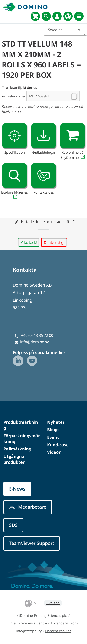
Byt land (53, 603)
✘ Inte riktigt (54, 242)
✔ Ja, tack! (29, 242)
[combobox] (65, 30)
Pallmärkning (17, 449)
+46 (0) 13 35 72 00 (37, 335)
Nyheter (56, 422)
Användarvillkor (63, 623)
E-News (17, 489)
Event (53, 437)
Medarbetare (28, 507)
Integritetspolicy (29, 631)
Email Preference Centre (28, 623)
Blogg (53, 430)
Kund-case (58, 445)
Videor (54, 452)
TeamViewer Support (32, 543)
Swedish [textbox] (64, 30)
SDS (13, 525)
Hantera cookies (58, 631)
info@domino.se (35, 342)
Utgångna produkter (14, 459)
